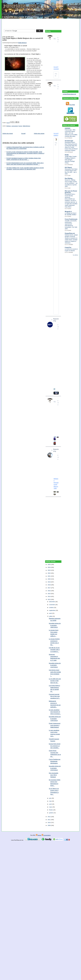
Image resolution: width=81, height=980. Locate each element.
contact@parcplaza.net (69, 94)
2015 (49, 594)
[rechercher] (19, 31)
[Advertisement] (41, 23)
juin (50, 798)
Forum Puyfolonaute (71, 219)
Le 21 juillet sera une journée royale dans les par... (55, 681)
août (51, 613)
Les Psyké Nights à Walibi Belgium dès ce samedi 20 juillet (23, 39)
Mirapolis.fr (68, 211)
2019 (49, 582)
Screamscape (69, 141)
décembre (52, 602)
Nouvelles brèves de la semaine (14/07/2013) (55, 719)
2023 (49, 570)
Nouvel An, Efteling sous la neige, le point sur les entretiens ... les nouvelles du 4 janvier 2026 (71, 183)
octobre (52, 608)
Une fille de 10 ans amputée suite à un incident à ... (54, 650)
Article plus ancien (39, 133)
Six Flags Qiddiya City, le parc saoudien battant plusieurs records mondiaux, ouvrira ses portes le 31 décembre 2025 (25, 168)
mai (50, 801)
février (51, 810)
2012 (49, 817)
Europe (20, 126)
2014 (49, 596)
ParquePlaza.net (70, 233)
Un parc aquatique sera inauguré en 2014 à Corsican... (55, 712)
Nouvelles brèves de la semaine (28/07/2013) (55, 625)
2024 (49, 567)
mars (51, 807)
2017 (49, 588)
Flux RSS (70, 105)
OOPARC (68, 128)
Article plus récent (8, 133)
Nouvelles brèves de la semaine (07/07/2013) (55, 768)
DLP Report (68, 167)
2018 (49, 585)
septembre (52, 610)
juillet (51, 616)
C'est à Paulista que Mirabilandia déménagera (55, 761)
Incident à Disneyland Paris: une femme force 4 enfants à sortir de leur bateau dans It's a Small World (25, 148)
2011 (49, 820)
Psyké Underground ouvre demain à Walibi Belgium (55, 725)
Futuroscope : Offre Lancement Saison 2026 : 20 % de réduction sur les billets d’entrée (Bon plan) (71, 133)
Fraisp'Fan (68, 247)
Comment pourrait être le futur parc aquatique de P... (54, 696)
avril (51, 804)
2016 (49, 591)
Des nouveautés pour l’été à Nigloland (54, 775)
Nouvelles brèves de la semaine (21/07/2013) (55, 665)
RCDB (67, 155)
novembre (52, 605)
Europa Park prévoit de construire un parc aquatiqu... (55, 746)
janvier (51, 813)
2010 (49, 823)
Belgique (9, 126)
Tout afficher (75, 255)
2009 (49, 825)
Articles (39, 835)
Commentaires (46, 835)
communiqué (15, 126)
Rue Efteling (69, 178)
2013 (49, 599)
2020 (49, 579)
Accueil (23, 133)
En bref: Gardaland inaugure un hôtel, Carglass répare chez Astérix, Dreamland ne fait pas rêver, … (24, 159)
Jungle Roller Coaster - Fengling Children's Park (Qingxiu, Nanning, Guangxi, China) (71, 160)
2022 (49, 573)
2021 (49, 576)
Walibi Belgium (22, 43)
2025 (49, 564)
